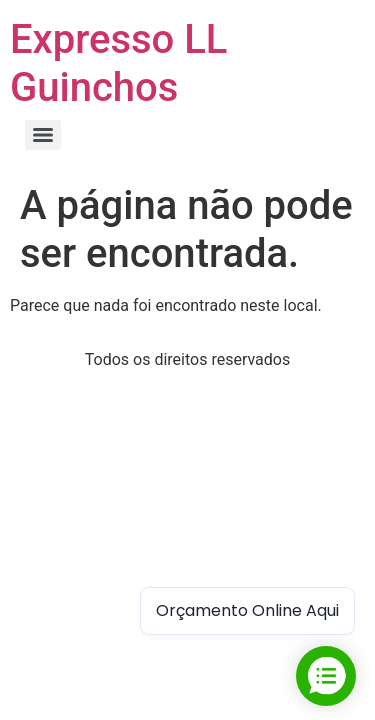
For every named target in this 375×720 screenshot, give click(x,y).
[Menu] (43, 135)
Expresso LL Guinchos (118, 63)
